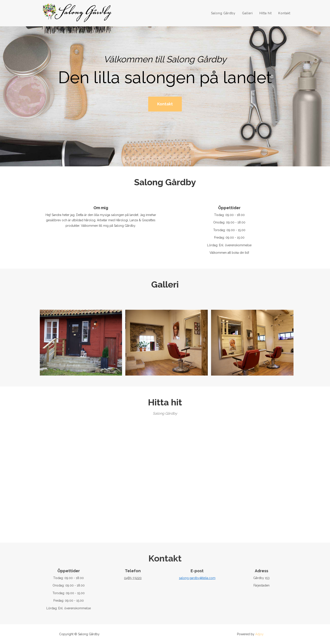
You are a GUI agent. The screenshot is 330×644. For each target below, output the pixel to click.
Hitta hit (266, 14)
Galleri (247, 14)
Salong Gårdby (223, 14)
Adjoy (259, 634)
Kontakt (284, 14)
